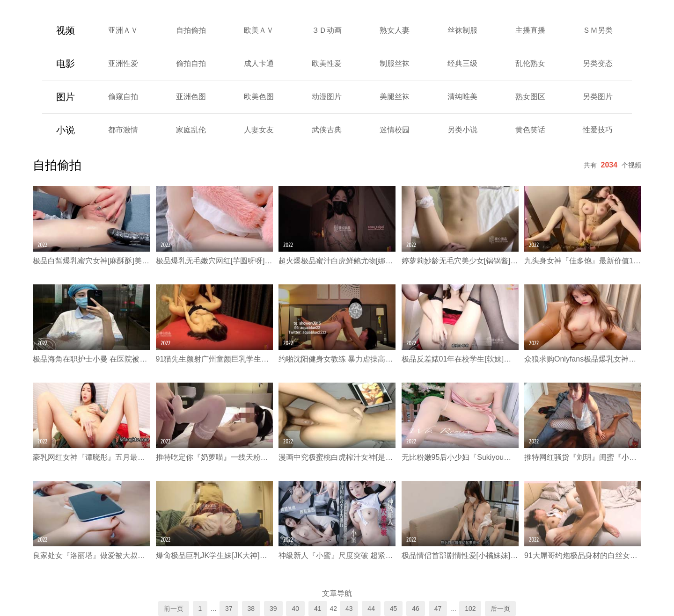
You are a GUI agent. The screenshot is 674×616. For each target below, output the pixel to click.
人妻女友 (259, 130)
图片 (66, 97)
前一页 (174, 609)
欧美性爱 (327, 63)
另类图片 (598, 97)
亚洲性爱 (123, 63)
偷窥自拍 (123, 97)
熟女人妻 (395, 30)
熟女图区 (530, 97)
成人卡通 (259, 63)
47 (438, 609)
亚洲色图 (191, 97)
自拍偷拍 (191, 30)
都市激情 (123, 130)
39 (273, 609)
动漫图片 (327, 97)
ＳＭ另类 (598, 30)
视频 (66, 30)
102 (470, 609)
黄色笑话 (530, 130)
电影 (66, 64)
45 (394, 609)
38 (251, 609)
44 (371, 609)
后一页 (500, 609)
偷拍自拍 (191, 63)
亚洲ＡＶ (123, 30)
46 (416, 609)
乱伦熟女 (530, 63)
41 (318, 609)
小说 (66, 130)
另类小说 (462, 130)
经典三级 (462, 63)
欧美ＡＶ (259, 30)
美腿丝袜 (395, 97)
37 (229, 609)
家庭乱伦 (191, 130)
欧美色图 (259, 97)
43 (349, 609)
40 (295, 609)
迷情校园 (395, 130)
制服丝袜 (395, 63)
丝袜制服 (462, 30)
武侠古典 (327, 130)
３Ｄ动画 (327, 30)
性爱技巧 (598, 130)
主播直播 (530, 30)
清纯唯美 (462, 97)
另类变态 (598, 63)
